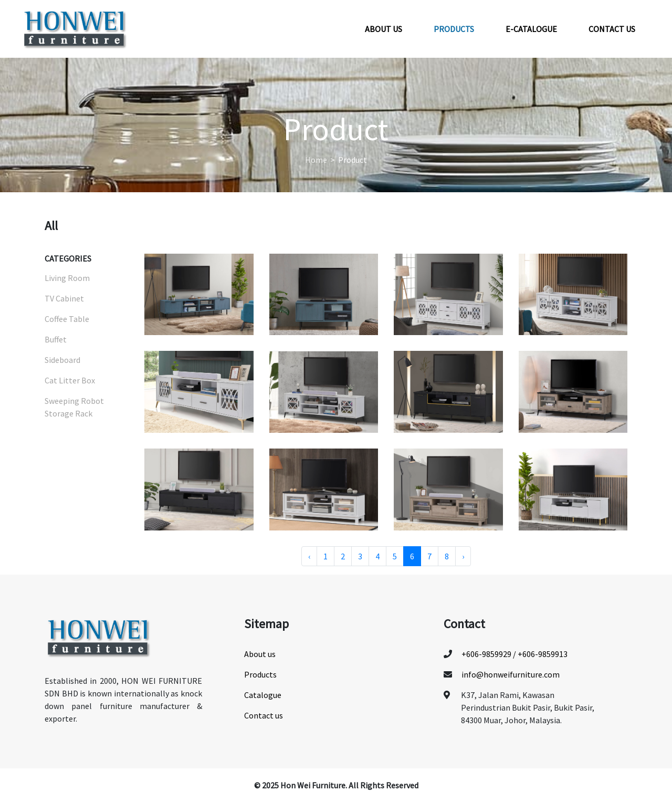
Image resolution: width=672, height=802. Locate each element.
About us (384, 29)
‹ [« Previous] (309, 556)
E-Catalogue (531, 29)
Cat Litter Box (70, 380)
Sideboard (62, 360)
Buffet (56, 339)
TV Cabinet (64, 298)
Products (454, 29)
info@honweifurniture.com (511, 674)
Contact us (612, 29)
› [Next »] (463, 556)
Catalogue (263, 695)
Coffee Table (67, 319)
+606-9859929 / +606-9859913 (514, 654)
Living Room (67, 278)
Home (316, 160)
